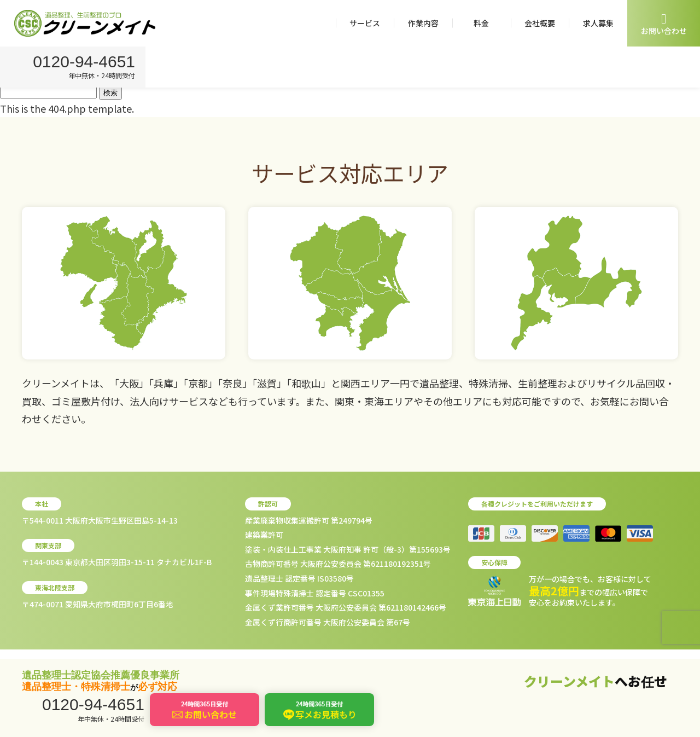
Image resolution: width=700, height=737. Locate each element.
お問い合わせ (664, 24)
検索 (110, 93)
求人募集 (598, 23)
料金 (481, 23)
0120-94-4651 (86, 63)
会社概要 (540, 23)
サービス (365, 23)
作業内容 (423, 23)
